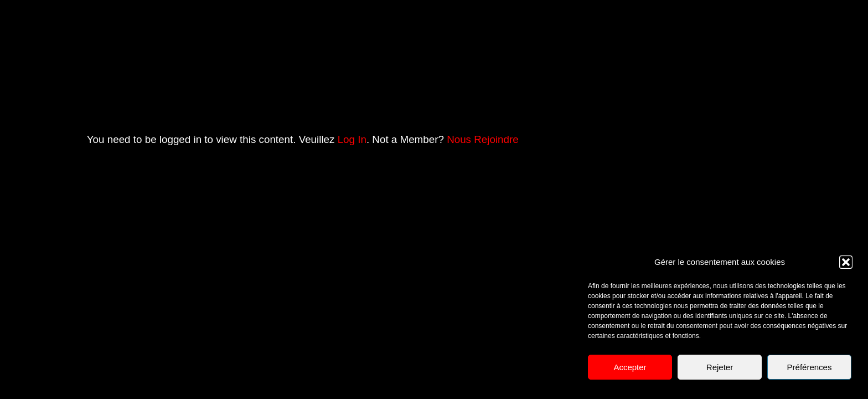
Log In (352, 139)
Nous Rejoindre (483, 139)
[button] (846, 262)
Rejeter (720, 367)
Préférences (810, 367)
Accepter (630, 367)
